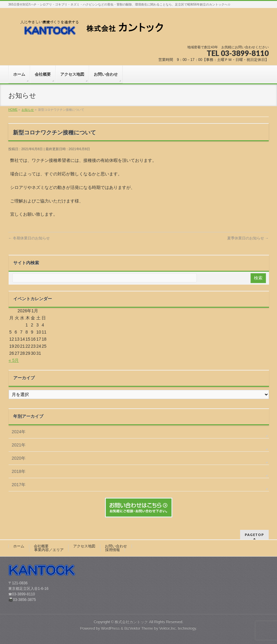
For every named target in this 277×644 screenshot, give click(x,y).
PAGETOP (254, 535)
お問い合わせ (116, 546)
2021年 (19, 445)
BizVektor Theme (139, 628)
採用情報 (113, 550)
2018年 (19, 471)
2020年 (19, 458)
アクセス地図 (84, 546)
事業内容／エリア (49, 550)
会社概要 (41, 546)
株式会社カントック (131, 622)
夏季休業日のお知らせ (248, 238)
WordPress (111, 628)
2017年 (19, 485)
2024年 (19, 432)
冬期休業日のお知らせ (29, 238)
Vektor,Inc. (168, 628)
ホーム (19, 546)
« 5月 (14, 360)
